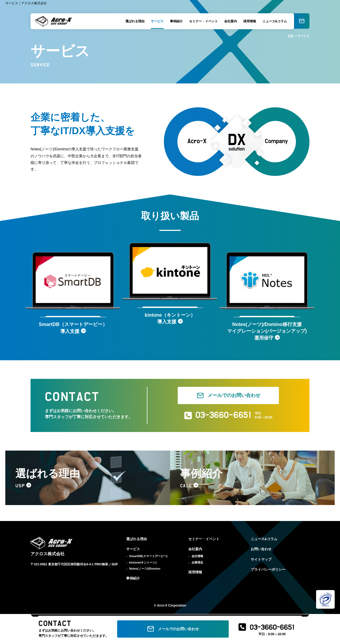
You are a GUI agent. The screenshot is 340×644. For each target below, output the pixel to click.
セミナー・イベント (203, 21)
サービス (156, 21)
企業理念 (197, 563)
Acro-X (162, 607)
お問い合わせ (261, 550)
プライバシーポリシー (268, 571)
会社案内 (230, 21)
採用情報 (249, 21)
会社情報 (197, 557)
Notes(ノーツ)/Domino (145, 570)
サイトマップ (261, 561)
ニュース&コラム (274, 21)
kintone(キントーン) (143, 563)
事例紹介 (176, 21)
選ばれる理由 (134, 21)
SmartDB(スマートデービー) (148, 557)
